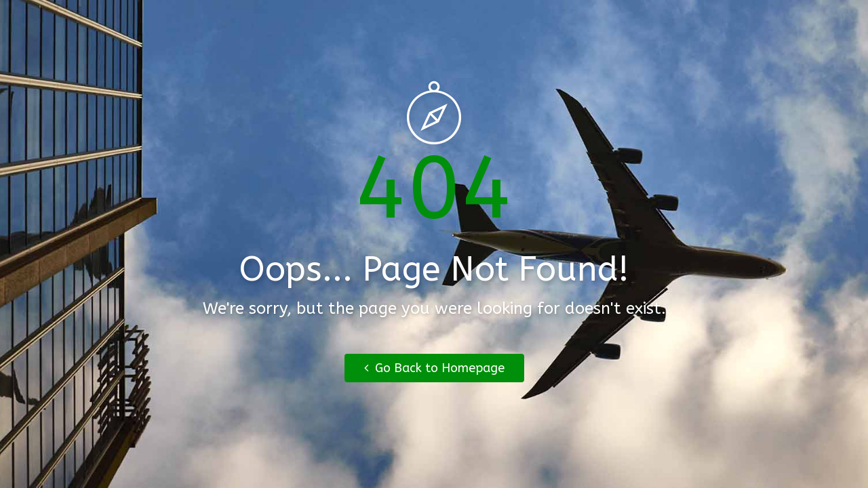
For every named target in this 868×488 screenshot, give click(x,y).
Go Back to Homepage (434, 368)
